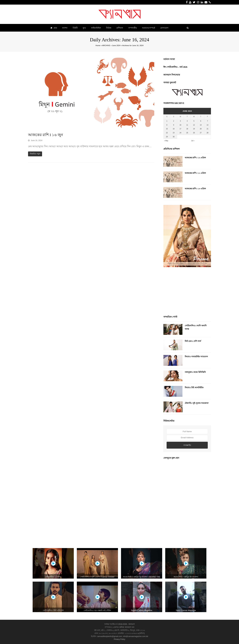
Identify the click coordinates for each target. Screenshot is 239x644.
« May (166, 141)
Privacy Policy (120, 639)
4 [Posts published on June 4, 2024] (187, 121)
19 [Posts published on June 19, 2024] (194, 129)
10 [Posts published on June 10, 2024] (180, 125)
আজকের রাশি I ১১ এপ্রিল (195, 173)
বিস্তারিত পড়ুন (35, 154)
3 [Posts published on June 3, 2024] (180, 121)
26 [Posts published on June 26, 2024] (194, 133)
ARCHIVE (106, 45)
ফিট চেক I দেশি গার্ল (193, 341)
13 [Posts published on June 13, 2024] (201, 125)
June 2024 (116, 45)
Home (98, 45)
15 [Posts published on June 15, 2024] (167, 129)
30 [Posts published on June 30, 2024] (174, 137)
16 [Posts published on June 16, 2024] (174, 129)
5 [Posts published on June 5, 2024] (194, 121)
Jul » (193, 141)
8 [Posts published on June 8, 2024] (167, 125)
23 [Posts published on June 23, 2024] (174, 133)
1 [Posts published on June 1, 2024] (167, 121)
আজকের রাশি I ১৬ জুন (45, 135)
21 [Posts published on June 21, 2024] (208, 129)
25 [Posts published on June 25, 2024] (187, 133)
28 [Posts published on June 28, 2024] (208, 133)
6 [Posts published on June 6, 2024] (201, 121)
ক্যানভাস (131, 624)
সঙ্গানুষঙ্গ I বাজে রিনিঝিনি (195, 372)
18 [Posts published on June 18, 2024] (187, 129)
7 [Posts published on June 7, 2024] (207, 121)
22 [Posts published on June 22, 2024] (167, 133)
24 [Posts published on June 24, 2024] (180, 133)
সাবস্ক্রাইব (187, 445)
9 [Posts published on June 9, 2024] (174, 125)
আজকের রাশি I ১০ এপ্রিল (195, 189)
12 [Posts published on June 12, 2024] (194, 125)
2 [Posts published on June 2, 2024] (174, 121)
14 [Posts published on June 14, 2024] (208, 125)
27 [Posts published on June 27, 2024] (201, 133)
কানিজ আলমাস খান (127, 627)
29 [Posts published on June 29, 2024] (167, 137)
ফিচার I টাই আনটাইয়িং (194, 388)
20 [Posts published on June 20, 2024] (201, 129)
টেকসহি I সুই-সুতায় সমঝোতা (197, 403)
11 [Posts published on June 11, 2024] (187, 125)
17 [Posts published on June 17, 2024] (180, 129)
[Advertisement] (187, 292)
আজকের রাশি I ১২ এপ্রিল (195, 158)
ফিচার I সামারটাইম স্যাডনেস (196, 357)
